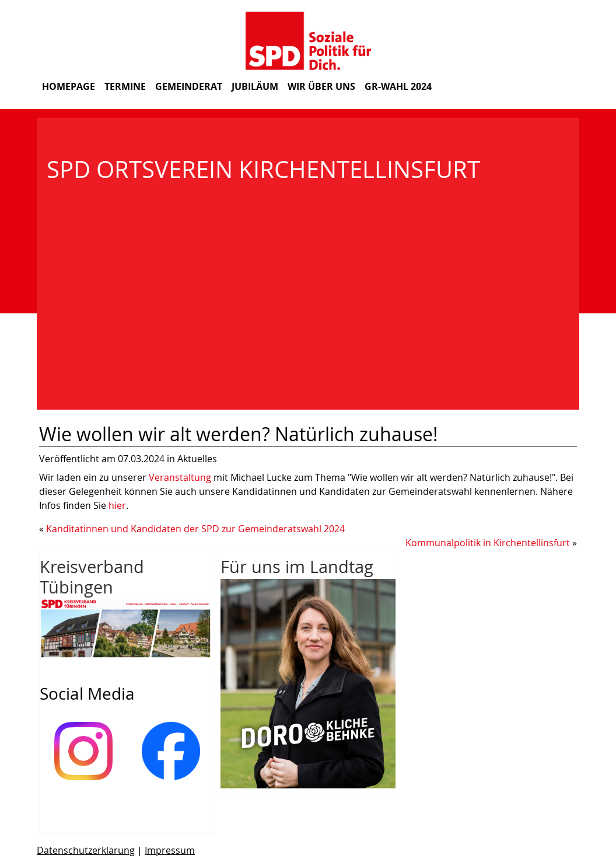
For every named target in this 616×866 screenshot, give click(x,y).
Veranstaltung (181, 477)
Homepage (69, 86)
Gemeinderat (189, 86)
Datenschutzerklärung (86, 850)
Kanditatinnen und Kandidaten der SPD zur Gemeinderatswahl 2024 (195, 529)
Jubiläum (255, 86)
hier (117, 505)
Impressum (170, 850)
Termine (125, 86)
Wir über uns (321, 86)
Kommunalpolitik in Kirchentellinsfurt (488, 543)
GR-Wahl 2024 (398, 86)
